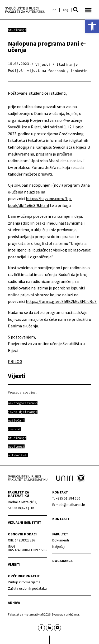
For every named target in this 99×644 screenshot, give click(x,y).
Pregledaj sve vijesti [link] (23, 392)
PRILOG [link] (15, 361)
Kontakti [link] (61, 519)
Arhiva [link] (14, 603)
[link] (92, 26)
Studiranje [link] (17, 30)
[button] (76, 10)
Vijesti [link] (14, 565)
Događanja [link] (62, 561)
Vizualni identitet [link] (25, 523)
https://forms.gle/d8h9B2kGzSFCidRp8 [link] (61, 301)
